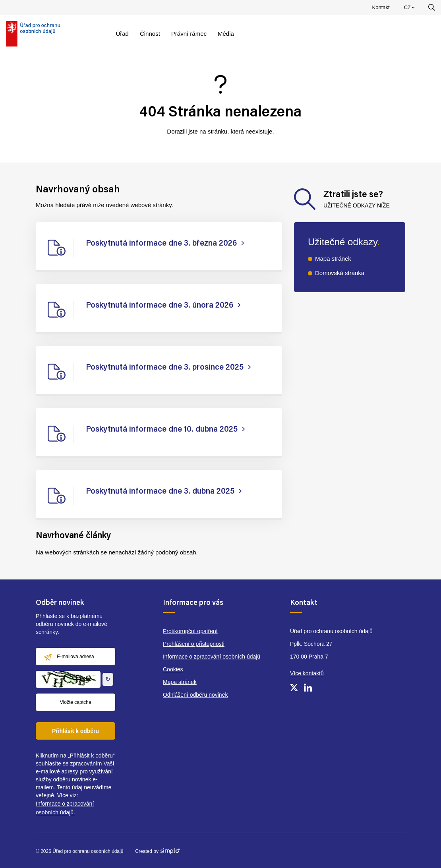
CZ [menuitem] (411, 9)
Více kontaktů (307, 673)
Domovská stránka (340, 273)
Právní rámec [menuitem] (189, 34)
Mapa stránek (333, 259)
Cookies (173, 669)
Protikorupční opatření (190, 631)
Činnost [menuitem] (150, 34)
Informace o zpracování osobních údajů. (65, 808)
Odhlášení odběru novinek (195, 695)
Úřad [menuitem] (122, 34)
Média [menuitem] (226, 34)
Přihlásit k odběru (75, 731)
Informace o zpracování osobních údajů (212, 657)
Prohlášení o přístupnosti (194, 644)
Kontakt (381, 7)
